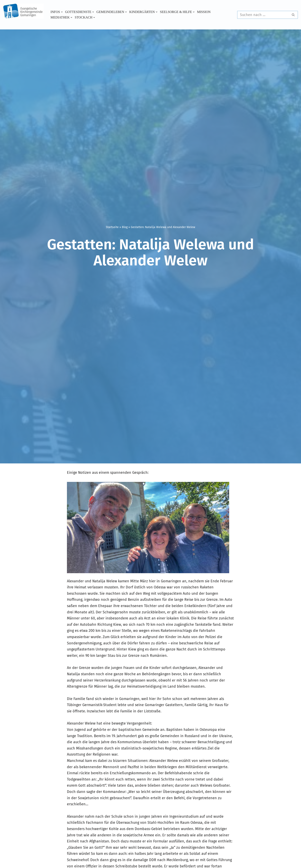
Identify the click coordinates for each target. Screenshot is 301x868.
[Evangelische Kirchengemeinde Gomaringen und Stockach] (23, 11)
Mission (204, 12)
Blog (125, 227)
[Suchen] (263, 15)
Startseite (112, 227)
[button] (62, 12)
